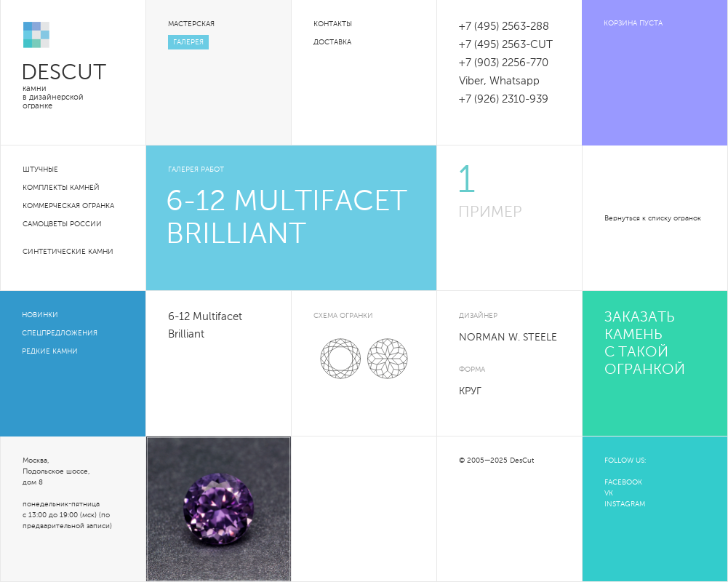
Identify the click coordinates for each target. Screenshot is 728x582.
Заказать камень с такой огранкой (645, 344)
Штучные (40, 170)
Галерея (188, 42)
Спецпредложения (60, 333)
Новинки (40, 315)
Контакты (333, 24)
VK (609, 493)
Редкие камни (50, 351)
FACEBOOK (623, 482)
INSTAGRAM (625, 504)
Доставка (332, 42)
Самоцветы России (62, 224)
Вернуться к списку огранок (653, 218)
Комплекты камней (61, 188)
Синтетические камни (68, 252)
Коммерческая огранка (68, 206)
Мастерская (191, 24)
